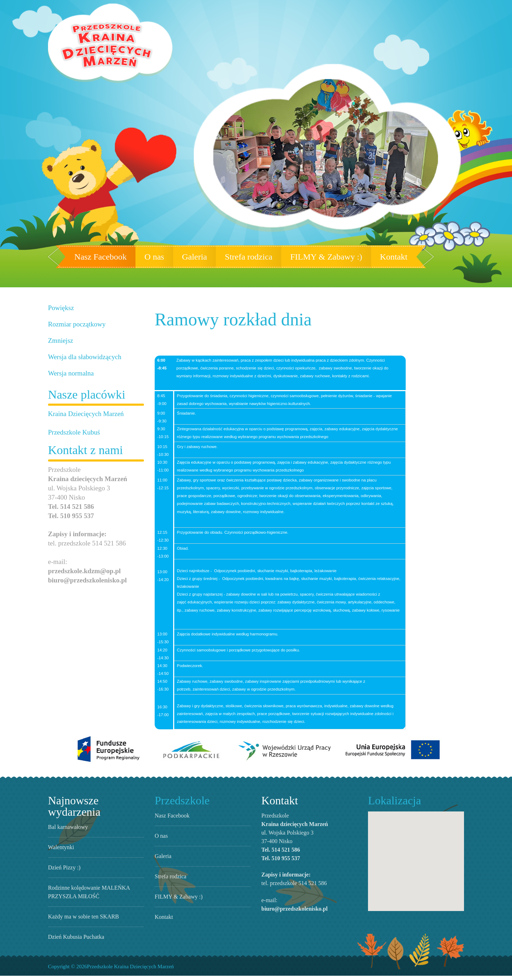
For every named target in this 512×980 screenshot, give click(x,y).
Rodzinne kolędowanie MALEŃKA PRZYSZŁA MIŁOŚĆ (96, 896)
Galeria (199, 257)
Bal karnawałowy (67, 831)
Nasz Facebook (112, 257)
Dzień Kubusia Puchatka (74, 941)
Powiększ (60, 308)
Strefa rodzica (251, 257)
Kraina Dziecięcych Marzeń (82, 414)
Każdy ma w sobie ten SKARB (80, 921)
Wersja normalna (69, 373)
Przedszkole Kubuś (72, 432)
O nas (161, 257)
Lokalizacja (391, 816)
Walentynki (60, 851)
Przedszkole (180, 816)
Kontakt (380, 257)
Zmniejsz (59, 340)
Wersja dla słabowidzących (82, 357)
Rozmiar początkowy (74, 324)
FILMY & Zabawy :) (321, 257)
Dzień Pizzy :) (62, 872)
